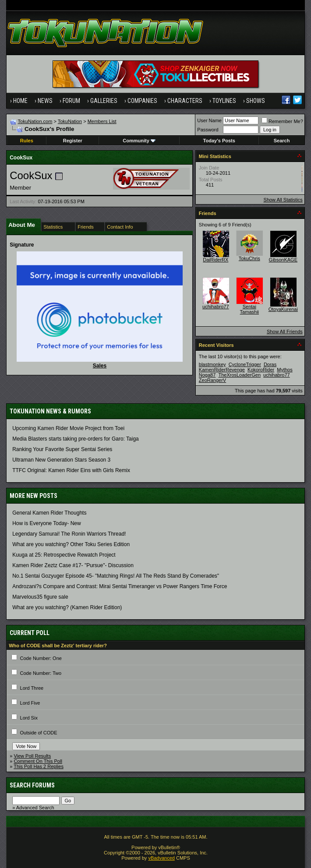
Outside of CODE (39, 733)
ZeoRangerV (212, 380)
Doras (270, 364)
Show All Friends (285, 332)
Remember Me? (282, 121)
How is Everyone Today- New (47, 523)
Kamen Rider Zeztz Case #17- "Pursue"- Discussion (73, 565)
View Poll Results (32, 756)
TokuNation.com (35, 121)
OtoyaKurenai (283, 309)
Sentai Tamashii (249, 309)
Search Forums (32, 785)
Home (20, 101)
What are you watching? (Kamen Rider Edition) (67, 607)
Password (208, 130)
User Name (209, 120)
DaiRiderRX (216, 260)
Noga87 (207, 375)
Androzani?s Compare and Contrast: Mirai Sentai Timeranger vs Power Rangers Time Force (120, 586)
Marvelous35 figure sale (40, 597)
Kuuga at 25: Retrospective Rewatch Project (64, 555)
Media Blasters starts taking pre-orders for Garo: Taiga (76, 439)
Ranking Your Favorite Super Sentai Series (62, 449)
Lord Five (30, 703)
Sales (100, 366)
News (45, 101)
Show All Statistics (283, 200)
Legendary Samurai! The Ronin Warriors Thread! (69, 534)
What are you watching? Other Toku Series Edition (71, 544)
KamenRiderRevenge (222, 370)
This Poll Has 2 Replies (39, 766)
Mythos (284, 370)
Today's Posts (219, 141)
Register (73, 141)
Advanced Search (35, 808)
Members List (102, 121)
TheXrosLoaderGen (239, 375)
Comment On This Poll (38, 761)
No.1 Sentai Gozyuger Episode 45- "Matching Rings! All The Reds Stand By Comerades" (116, 576)
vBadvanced (161, 858)
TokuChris (249, 258)
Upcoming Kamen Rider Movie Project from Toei (68, 428)
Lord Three (32, 688)
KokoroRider (261, 370)
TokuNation (70, 121)
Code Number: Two (41, 673)
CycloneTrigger (245, 364)
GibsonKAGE (283, 260)
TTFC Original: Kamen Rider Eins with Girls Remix (71, 470)
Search (282, 141)
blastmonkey (212, 364)
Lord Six (29, 718)
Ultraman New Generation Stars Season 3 (61, 460)
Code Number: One (41, 658)
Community (139, 141)
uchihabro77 (216, 307)
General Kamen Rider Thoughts (49, 513)
